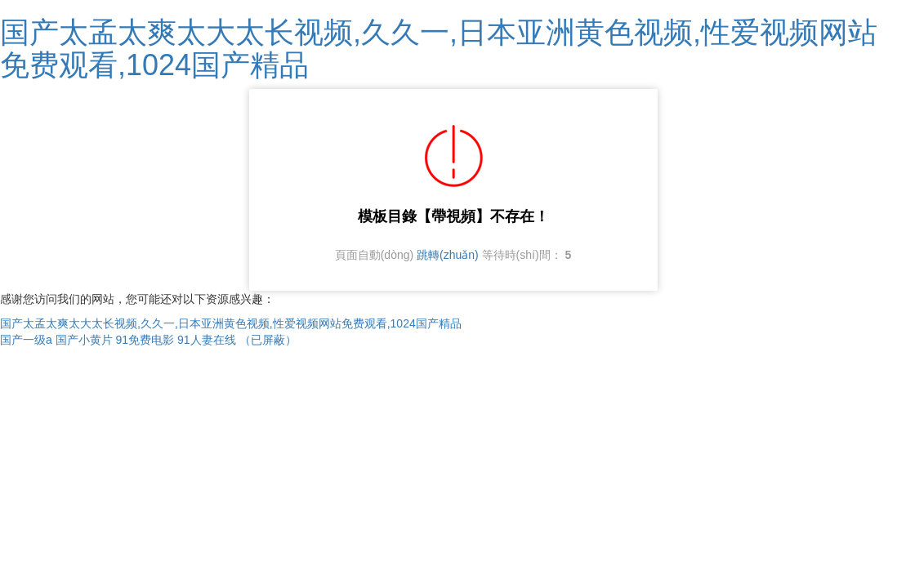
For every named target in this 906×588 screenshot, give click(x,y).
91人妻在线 (207, 340)
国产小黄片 (84, 340)
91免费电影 (145, 340)
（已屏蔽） (268, 340)
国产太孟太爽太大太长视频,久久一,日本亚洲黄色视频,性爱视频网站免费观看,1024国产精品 (439, 49)
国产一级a (26, 340)
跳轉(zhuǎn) (448, 255)
